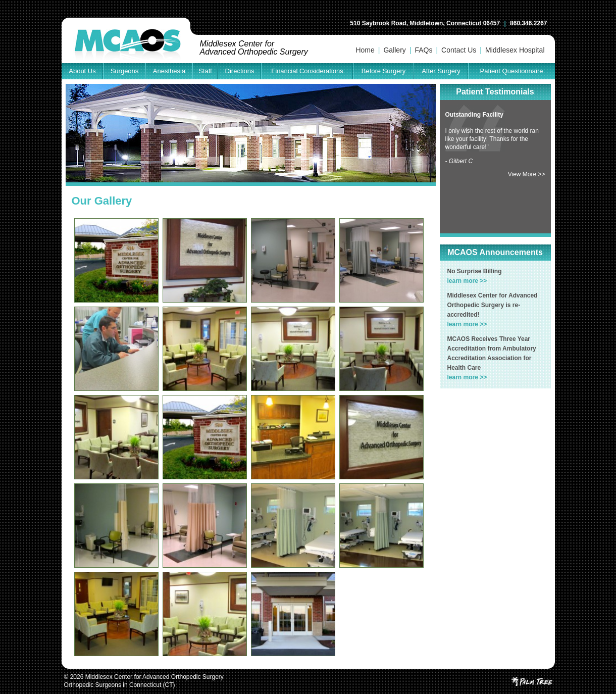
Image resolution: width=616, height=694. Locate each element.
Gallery (394, 50)
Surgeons (125, 71)
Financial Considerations (307, 71)
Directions (240, 71)
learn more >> (467, 281)
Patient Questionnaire (511, 71)
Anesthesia (169, 71)
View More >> (527, 174)
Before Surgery (383, 71)
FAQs (423, 50)
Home (365, 50)
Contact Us (459, 50)
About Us (82, 71)
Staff (205, 71)
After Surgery (441, 71)
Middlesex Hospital (515, 50)
